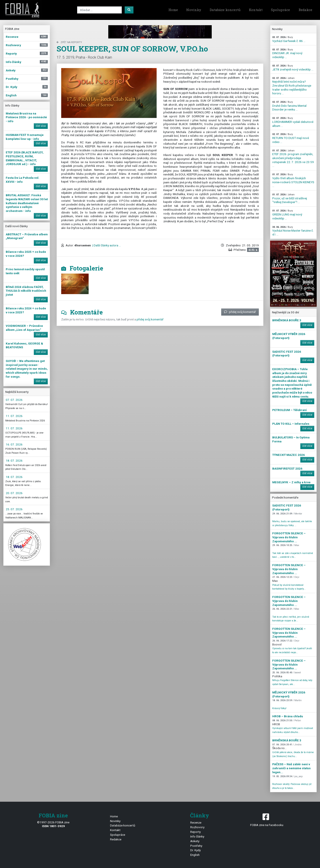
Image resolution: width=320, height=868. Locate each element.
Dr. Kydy (195, 850)
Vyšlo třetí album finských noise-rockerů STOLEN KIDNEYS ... (293, 180)
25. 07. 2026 (14, 509)
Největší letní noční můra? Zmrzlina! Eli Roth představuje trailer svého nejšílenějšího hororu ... (292, 86)
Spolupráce (280, 10)
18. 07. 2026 (14, 461)
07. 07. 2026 (14, 400)
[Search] (99, 10)
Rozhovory (197, 827)
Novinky (194, 10)
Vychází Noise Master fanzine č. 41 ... (293, 231)
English (195, 855)
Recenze (196, 822)
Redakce (305, 10)
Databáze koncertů (225, 10)
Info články (197, 836)
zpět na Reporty (69, 42)
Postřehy (196, 846)
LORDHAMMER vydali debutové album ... (293, 122)
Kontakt (256, 10)
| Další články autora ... (106, 245)
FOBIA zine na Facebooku (267, 819)
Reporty (195, 832)
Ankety (195, 841)
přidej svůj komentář (240, 312)
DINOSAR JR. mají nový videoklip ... (287, 53)
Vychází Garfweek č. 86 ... (289, 39)
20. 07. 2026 (14, 493)
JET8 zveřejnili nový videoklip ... (293, 68)
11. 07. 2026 (14, 416)
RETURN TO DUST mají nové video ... (291, 138)
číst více (41, 126)
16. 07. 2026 (14, 444)
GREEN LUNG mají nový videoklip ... (287, 215)
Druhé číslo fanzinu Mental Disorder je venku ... (289, 106)
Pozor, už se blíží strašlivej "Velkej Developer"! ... (290, 198)
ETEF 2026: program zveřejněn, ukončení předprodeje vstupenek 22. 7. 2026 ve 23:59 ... (293, 158)
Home (173, 10)
